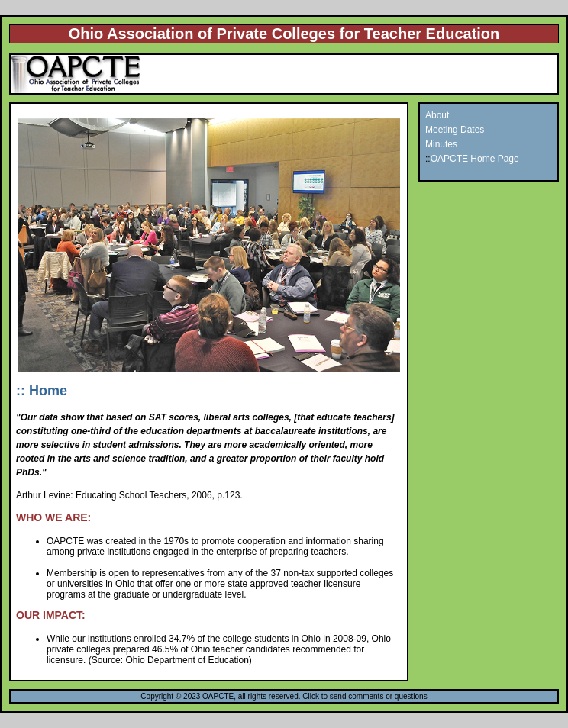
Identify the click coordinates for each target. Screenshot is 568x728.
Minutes (441, 144)
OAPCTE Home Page (475, 159)
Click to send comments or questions (365, 696)
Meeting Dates (455, 130)
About (437, 115)
